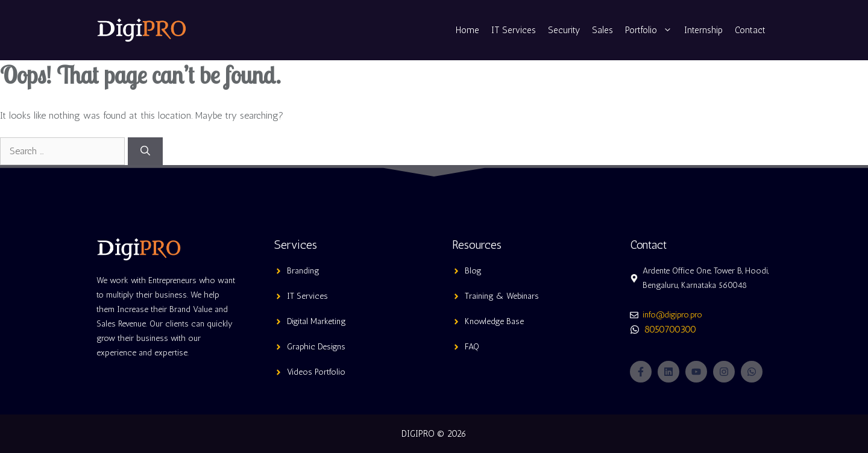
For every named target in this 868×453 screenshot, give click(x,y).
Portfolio (652, 30)
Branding (303, 271)
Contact (750, 30)
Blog (473, 271)
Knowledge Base (494, 321)
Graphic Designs (316, 347)
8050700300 (670, 329)
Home (467, 30)
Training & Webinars (502, 296)
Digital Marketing (316, 321)
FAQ (472, 347)
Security (564, 30)
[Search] (145, 151)
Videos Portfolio (316, 372)
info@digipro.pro (672, 315)
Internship (703, 30)
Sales (602, 30)
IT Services (514, 30)
